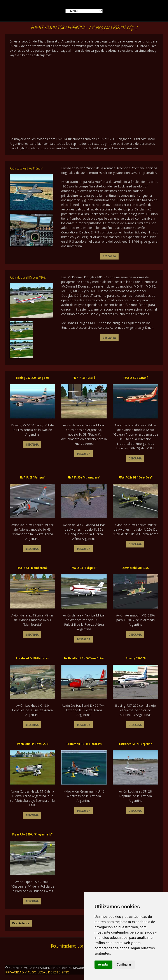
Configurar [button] (124, 964)
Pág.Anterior (21, 923)
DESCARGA (109, 256)
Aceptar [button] (103, 964)
